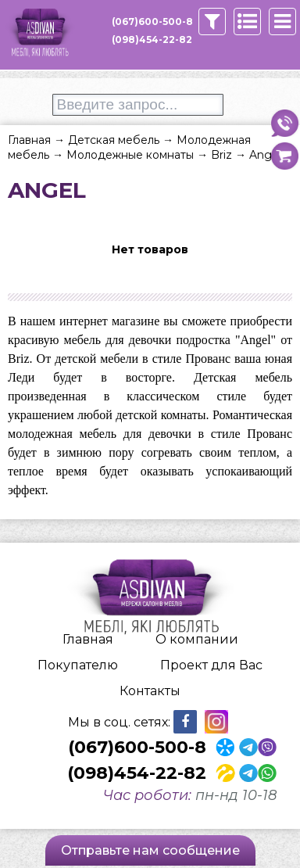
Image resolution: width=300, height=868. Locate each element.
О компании (197, 639)
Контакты (150, 691)
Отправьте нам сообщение (150, 850)
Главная (88, 639)
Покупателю (78, 665)
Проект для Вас (211, 665)
